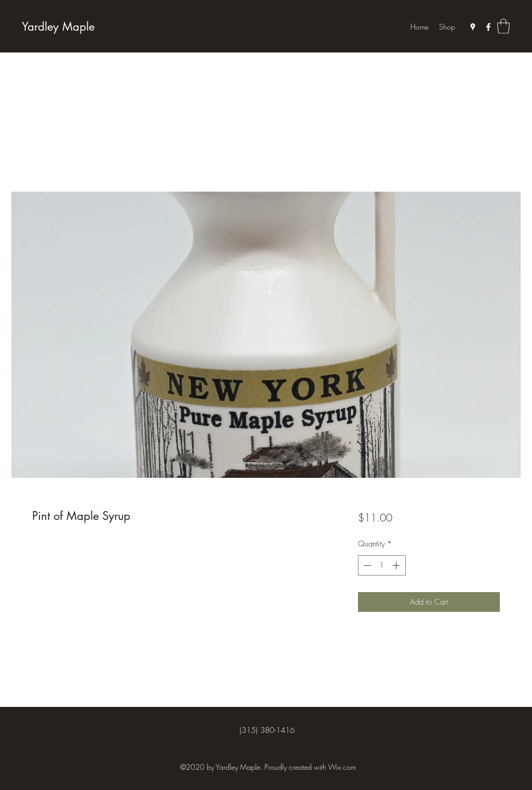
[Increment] (397, 565)
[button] (503, 26)
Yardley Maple (58, 26)
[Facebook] (488, 27)
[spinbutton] (382, 565)
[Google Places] (473, 27)
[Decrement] (367, 565)
